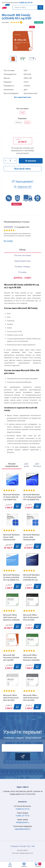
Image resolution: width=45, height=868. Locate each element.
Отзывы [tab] (23, 272)
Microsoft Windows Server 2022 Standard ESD (31, 537)
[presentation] (22, 278)
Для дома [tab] (26, 465)
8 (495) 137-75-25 (22, 816)
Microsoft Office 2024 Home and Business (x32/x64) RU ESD (11, 619)
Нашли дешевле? (24, 181)
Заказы (24, 866)
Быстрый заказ (23, 169)
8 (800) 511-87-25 (26, 3)
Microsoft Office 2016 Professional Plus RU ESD (31, 698)
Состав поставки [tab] (23, 255)
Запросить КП (24, 187)
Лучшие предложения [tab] (12, 465)
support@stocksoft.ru (22, 829)
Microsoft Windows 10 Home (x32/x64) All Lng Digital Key (11, 577)
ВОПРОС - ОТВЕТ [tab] (22, 278)
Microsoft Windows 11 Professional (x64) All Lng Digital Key (32, 497)
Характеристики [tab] (22, 261)
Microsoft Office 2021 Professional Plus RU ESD (31, 617)
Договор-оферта (22, 850)
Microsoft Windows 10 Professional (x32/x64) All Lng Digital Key (31, 579)
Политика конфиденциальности (22, 853)
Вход (10, 866)
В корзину (31, 161)
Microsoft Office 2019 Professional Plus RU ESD (11, 698)
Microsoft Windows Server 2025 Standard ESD (11, 537)
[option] (13, 59)
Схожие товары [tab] (22, 267)
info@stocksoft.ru (22, 822)
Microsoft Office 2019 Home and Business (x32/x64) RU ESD (31, 659)
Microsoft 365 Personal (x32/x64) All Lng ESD (11, 658)
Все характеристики (22, 97)
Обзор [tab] (22, 250)
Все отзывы (8, 241)
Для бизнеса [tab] (37, 465)
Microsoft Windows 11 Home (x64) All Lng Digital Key (11, 497)
